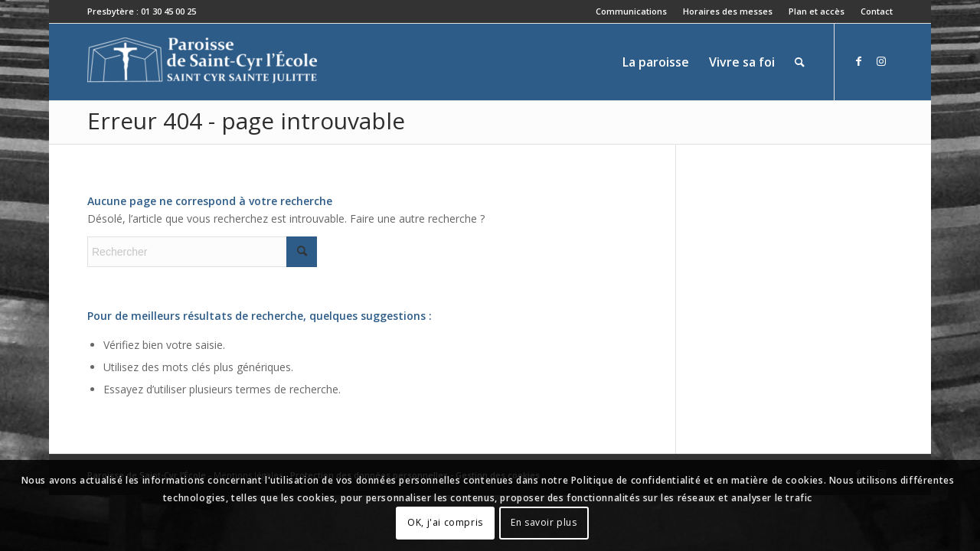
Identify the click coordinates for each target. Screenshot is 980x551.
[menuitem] (632, 11)
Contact (877, 11)
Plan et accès (817, 11)
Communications (631, 11)
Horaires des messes (728, 11)
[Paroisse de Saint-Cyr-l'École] (202, 62)
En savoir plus (544, 522)
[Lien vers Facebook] (858, 61)
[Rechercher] (800, 62)
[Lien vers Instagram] (881, 61)
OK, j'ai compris (445, 522)
